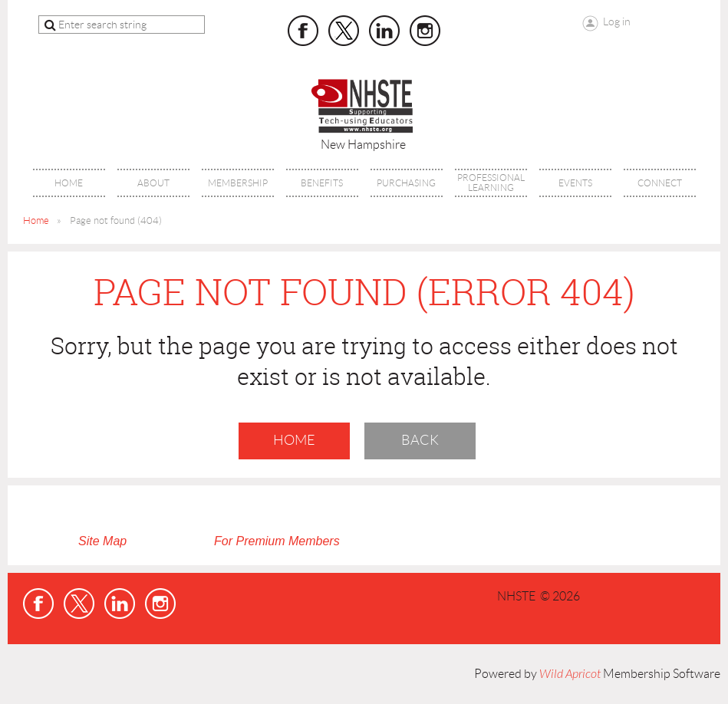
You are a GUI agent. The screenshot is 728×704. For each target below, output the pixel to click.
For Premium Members (277, 541)
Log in (617, 21)
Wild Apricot (570, 674)
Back (420, 440)
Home (36, 220)
